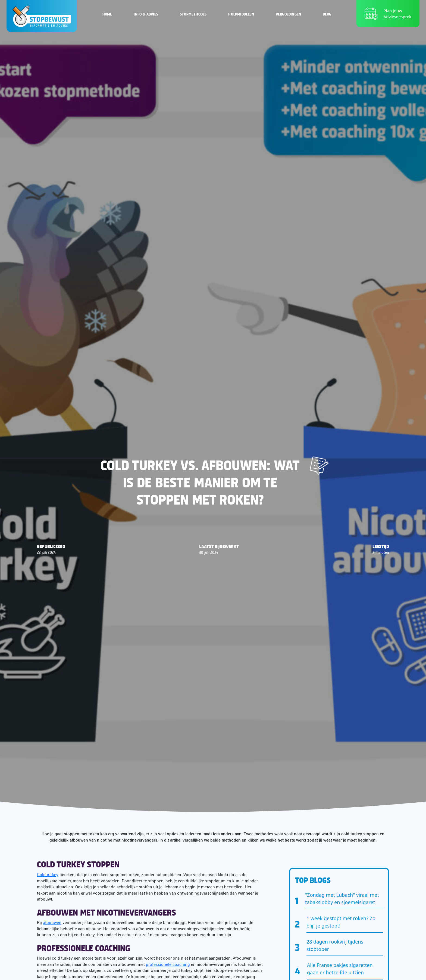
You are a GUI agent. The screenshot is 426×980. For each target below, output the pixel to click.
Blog (327, 14)
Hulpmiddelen (241, 14)
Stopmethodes (193, 14)
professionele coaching (168, 964)
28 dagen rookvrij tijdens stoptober (335, 945)
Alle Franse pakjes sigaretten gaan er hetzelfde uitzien (340, 969)
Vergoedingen (288, 14)
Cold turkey (48, 874)
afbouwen (52, 922)
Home (107, 14)
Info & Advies (146, 14)
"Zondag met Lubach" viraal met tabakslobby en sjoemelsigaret (342, 899)
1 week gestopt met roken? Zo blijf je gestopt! (341, 922)
